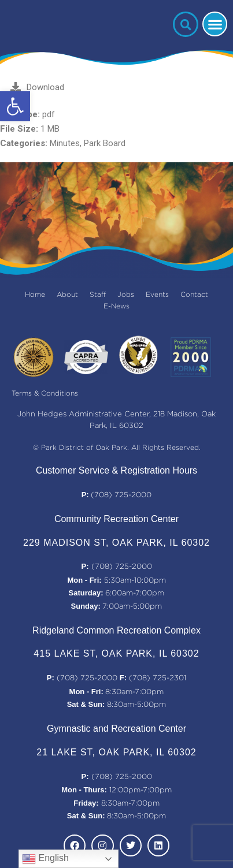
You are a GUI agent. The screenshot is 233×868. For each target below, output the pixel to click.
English (45, 859)
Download (37, 87)
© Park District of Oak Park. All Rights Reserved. (117, 448)
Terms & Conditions (45, 394)
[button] (15, 106)
